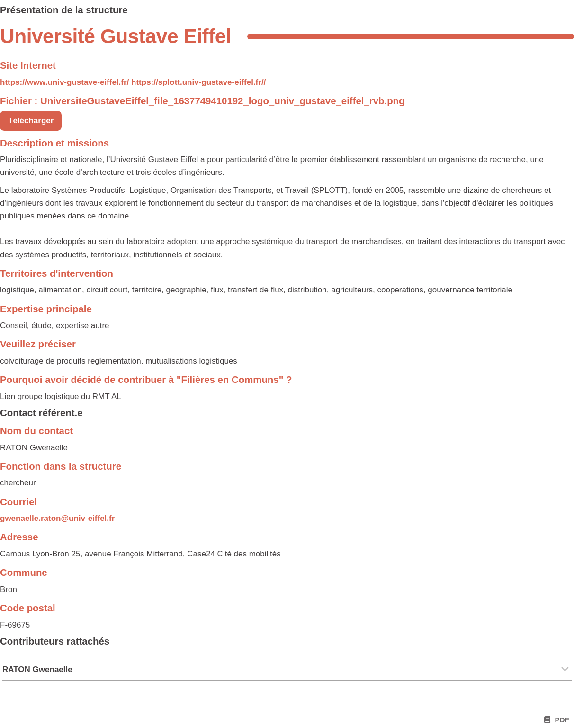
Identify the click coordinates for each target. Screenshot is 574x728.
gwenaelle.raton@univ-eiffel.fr (57, 518)
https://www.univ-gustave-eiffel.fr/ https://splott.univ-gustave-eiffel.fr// (133, 82)
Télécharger (31, 121)
